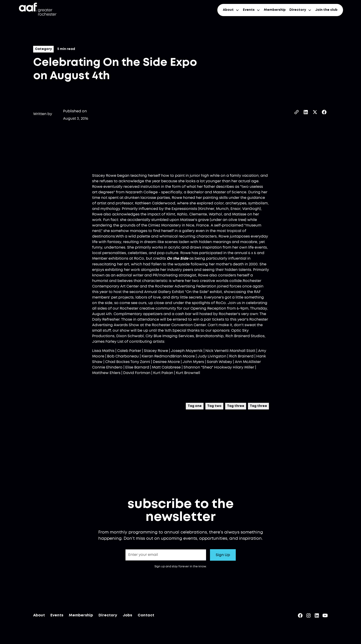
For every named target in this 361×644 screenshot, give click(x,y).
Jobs (127, 617)
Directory (108, 617)
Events (57, 617)
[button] (231, 10)
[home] (37, 10)
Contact (146, 617)
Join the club (326, 10)
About (39, 617)
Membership (275, 10)
